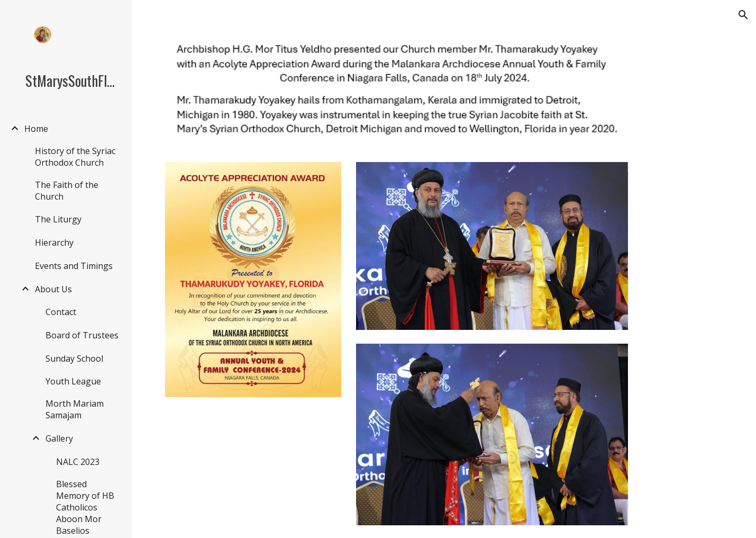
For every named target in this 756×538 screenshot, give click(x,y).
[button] (743, 15)
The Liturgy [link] (58, 219)
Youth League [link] (73, 381)
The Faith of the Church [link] (67, 191)
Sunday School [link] (74, 358)
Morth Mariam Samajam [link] (75, 409)
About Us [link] (53, 289)
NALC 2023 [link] (78, 462)
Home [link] (36, 129)
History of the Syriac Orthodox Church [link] (75, 157)
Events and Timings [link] (74, 266)
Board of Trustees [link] (82, 335)
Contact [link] (61, 312)
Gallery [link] (59, 438)
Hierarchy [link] (54, 243)
